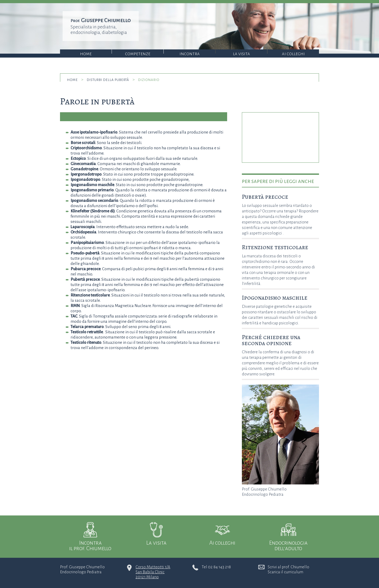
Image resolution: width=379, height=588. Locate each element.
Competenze (138, 54)
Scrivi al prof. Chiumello (288, 567)
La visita (241, 54)
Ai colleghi (293, 54)
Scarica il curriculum (285, 572)
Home (86, 54)
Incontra (190, 54)
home (72, 80)
